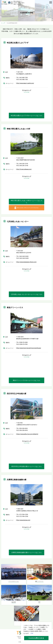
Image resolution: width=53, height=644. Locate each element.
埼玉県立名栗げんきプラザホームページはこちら (27, 115)
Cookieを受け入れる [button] (36, 638)
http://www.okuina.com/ (23, 520)
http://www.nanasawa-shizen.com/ (26, 262)
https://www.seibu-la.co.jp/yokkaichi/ (27, 434)
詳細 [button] (32, 633)
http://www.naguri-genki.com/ (25, 83)
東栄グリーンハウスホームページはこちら (27, 380)
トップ (3, 23)
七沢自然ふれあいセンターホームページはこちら (27, 294)
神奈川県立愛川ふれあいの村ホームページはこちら (27, 202)
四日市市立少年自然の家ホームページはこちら (27, 466)
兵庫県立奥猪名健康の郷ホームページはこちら (27, 552)
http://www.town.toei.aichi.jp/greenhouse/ (29, 348)
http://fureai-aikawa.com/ (24, 169)
